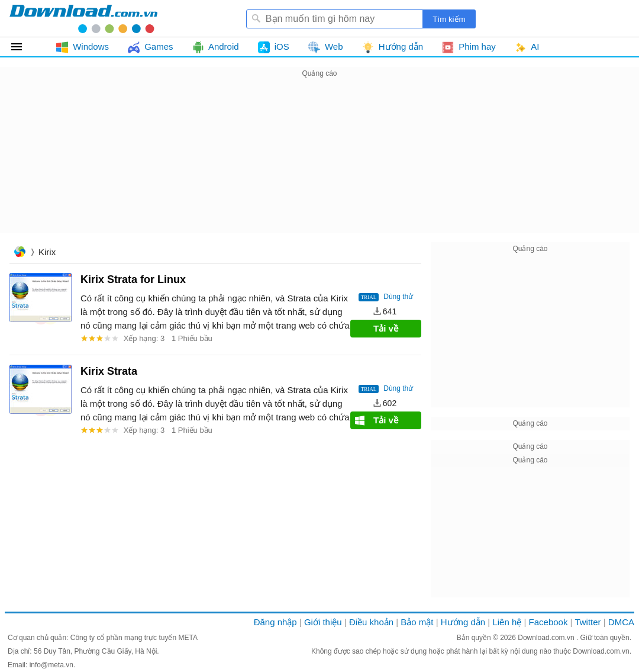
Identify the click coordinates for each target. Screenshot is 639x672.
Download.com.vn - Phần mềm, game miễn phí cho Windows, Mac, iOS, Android (83, 18)
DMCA (621, 622)
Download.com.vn (547, 638)
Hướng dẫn (463, 622)
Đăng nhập (275, 622)
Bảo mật (417, 622)
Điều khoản (371, 622)
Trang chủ (20, 253)
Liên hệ (507, 622)
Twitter (588, 622)
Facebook (548, 622)
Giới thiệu (323, 622)
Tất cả (23, 47)
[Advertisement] (319, 163)
